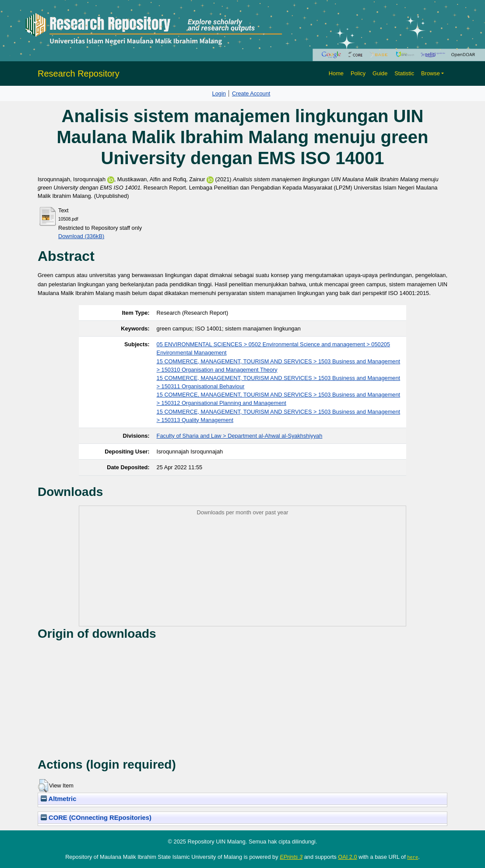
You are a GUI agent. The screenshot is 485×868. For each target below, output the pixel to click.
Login (219, 93)
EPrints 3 (291, 857)
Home (336, 73)
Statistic (404, 73)
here (413, 857)
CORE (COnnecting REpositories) (96, 818)
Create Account (251, 93)
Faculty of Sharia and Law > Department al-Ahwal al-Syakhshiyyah (240, 436)
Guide (380, 73)
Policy (358, 73)
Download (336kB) (81, 236)
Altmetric (58, 799)
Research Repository (79, 74)
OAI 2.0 (347, 857)
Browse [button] (431, 73)
